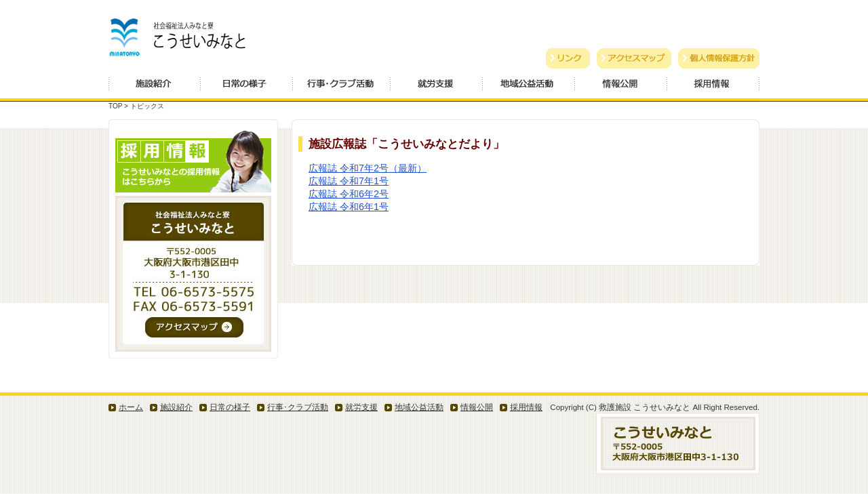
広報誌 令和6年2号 (349, 194)
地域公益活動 (529, 88)
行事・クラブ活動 (342, 88)
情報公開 (621, 88)
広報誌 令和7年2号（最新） (368, 168)
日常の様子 (247, 88)
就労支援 (437, 88)
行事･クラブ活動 (298, 407)
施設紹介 (155, 88)
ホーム (131, 407)
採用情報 (713, 88)
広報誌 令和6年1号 (349, 207)
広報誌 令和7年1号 (349, 181)
